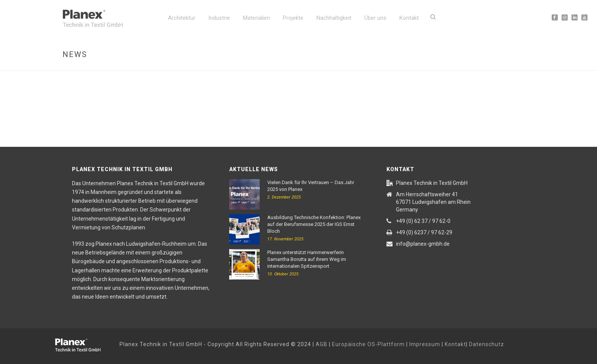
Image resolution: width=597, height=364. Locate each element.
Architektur (182, 18)
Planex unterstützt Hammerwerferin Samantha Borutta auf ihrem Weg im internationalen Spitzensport (307, 259)
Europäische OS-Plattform (368, 344)
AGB (322, 344)
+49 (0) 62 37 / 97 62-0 (423, 221)
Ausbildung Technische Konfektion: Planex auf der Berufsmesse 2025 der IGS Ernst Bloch (314, 224)
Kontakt (409, 18)
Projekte (293, 18)
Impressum (425, 344)
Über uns (375, 18)
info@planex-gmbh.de (423, 244)
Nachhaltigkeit (334, 18)
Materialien (256, 18)
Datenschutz (487, 344)
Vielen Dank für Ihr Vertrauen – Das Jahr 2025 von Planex (311, 186)
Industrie (219, 18)
